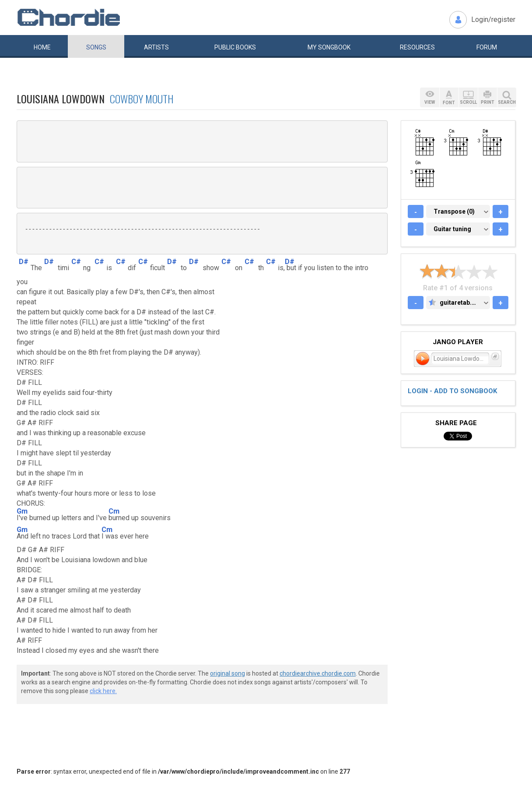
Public (235, 47)
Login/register (493, 19)
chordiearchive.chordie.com (318, 673)
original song (227, 673)
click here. (103, 691)
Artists (156, 47)
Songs (96, 47)
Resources (417, 47)
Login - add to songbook (452, 391)
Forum (487, 47)
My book (329, 47)
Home (42, 47)
